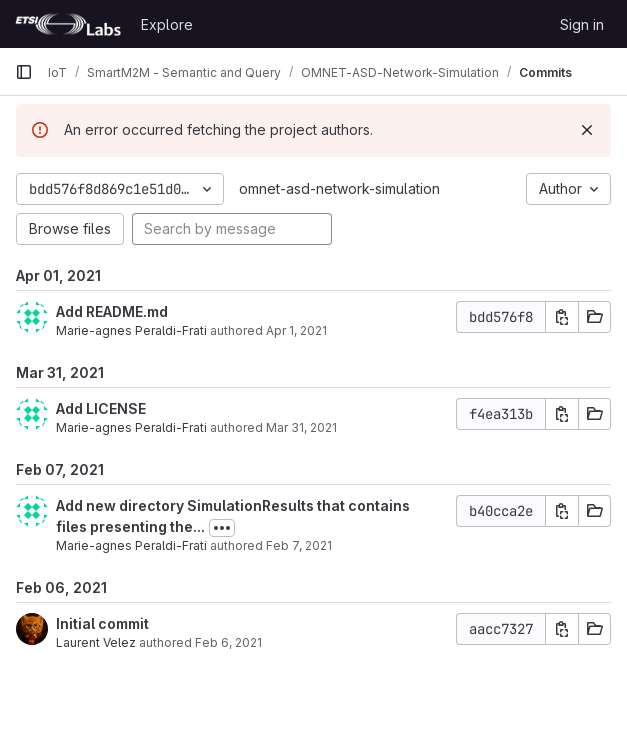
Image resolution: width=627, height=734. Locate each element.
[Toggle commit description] (222, 528)
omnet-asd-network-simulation (339, 188)
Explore (167, 24)
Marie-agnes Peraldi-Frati (131, 330)
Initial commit (102, 623)
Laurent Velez (96, 642)
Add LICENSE (101, 408)
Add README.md (112, 311)
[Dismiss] (587, 130)
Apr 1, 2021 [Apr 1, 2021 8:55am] (296, 330)
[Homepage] (68, 24)
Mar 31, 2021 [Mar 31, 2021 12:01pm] (301, 427)
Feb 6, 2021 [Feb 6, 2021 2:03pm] (228, 642)
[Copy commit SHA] (562, 317)
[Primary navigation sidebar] (24, 72)
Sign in (582, 24)
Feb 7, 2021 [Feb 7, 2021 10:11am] (299, 545)
